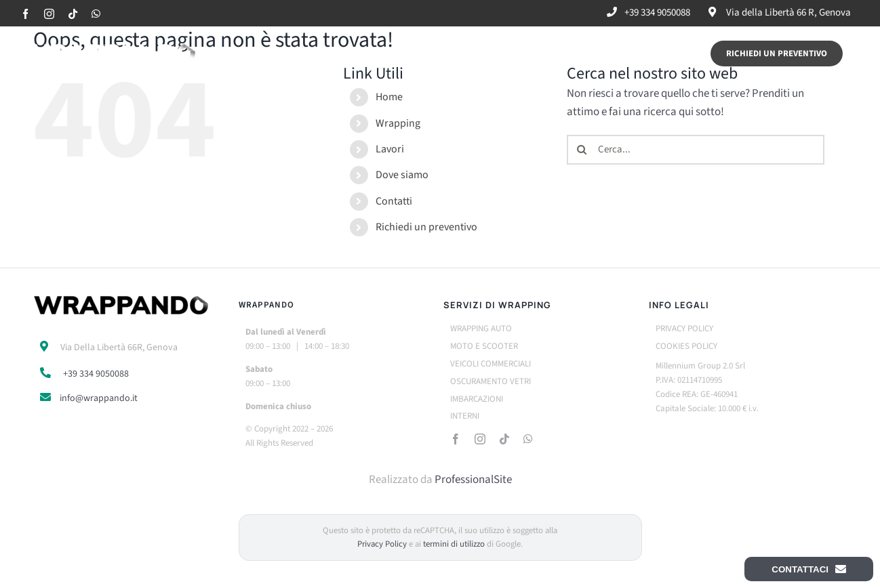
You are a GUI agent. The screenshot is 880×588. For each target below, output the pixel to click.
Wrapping (398, 123)
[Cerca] (582, 150)
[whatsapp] (528, 439)
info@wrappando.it (99, 398)
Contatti (394, 201)
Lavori (390, 149)
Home (389, 97)
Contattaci (809, 569)
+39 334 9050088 (96, 374)
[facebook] (456, 439)
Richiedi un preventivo (426, 227)
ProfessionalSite (473, 480)
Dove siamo (402, 175)
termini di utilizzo (454, 544)
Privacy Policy (382, 544)
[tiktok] (504, 439)
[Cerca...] (696, 150)
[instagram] (480, 439)
